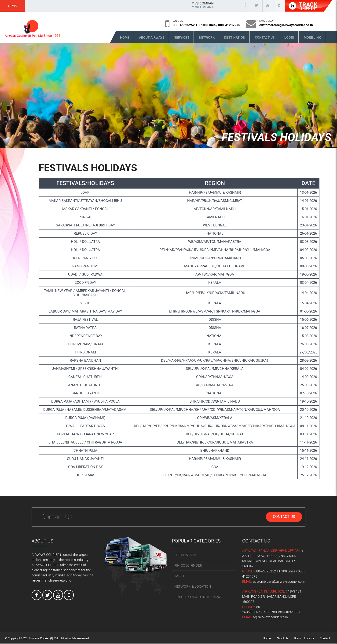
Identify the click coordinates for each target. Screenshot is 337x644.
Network (207, 38)
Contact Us (265, 38)
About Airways (152, 38)
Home (125, 38)
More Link (312, 38)
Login (289, 38)
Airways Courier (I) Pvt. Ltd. (47, 639)
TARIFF (179, 576)
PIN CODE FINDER (188, 566)
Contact (325, 639)
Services (182, 38)
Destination (235, 38)
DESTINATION (185, 555)
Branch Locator (304, 639)
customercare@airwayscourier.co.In (286, 25)
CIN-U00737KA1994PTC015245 (198, 597)
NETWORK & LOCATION (193, 587)
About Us (282, 639)
